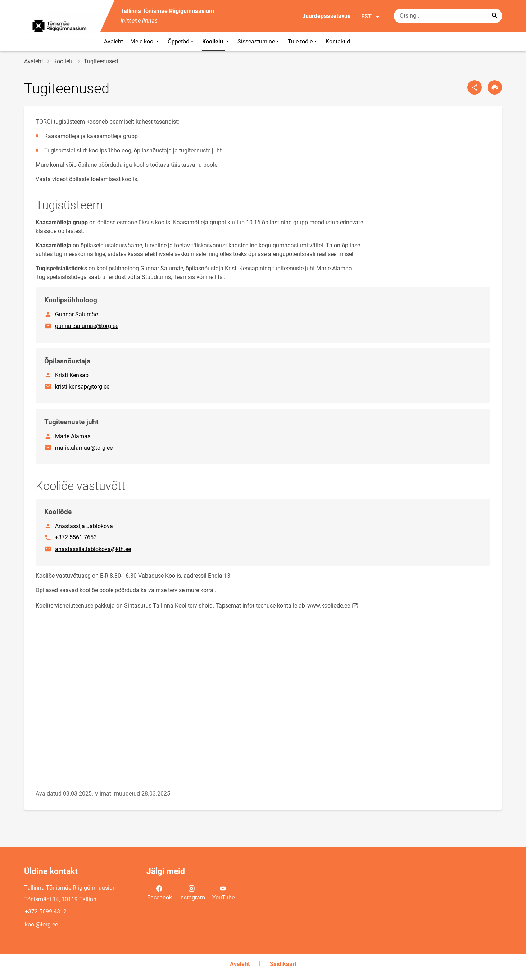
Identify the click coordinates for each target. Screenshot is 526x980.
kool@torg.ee (41, 924)
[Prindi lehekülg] (495, 87)
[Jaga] (475, 87)
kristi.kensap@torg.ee (83, 386)
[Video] (146, 700)
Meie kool (145, 42)
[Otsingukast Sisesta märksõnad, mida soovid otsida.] (448, 16)
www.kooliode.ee (333, 605)
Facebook (160, 892)
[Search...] (495, 16)
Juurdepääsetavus (326, 16)
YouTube (223, 892)
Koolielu (216, 42)
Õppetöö (181, 42)
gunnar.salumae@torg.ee (87, 325)
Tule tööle (303, 42)
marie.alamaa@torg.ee (84, 447)
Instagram (192, 892)
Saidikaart (283, 964)
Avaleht (114, 42)
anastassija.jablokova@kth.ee (93, 549)
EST (371, 17)
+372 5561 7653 (76, 537)
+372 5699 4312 (46, 912)
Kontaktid (338, 42)
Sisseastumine (259, 42)
